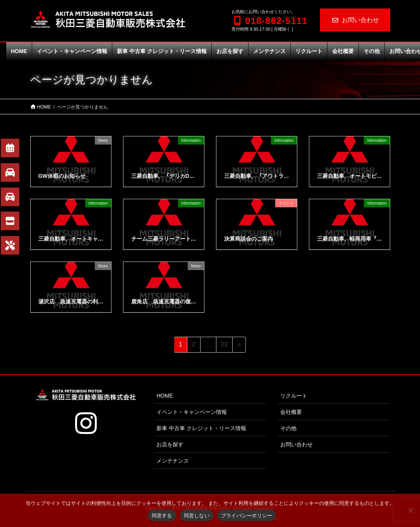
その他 (288, 428)
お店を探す (170, 444)
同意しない (197, 516)
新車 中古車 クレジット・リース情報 (201, 428)
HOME (165, 396)
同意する (162, 516)
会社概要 (291, 412)
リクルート (294, 396)
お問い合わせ (355, 20)
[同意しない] (410, 510)
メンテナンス (173, 461)
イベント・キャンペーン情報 (192, 412)
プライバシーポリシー (247, 516)
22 (224, 346)
